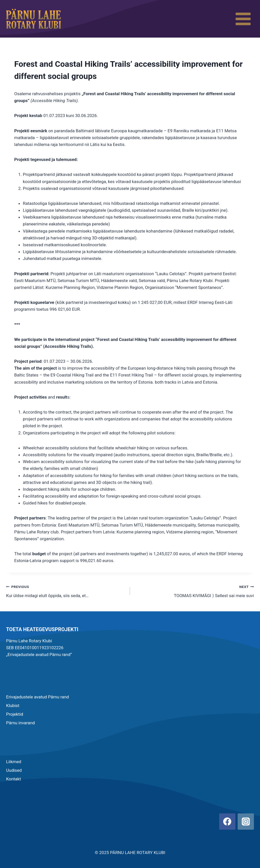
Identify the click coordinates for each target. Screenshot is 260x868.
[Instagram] (246, 822)
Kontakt (14, 779)
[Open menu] (243, 19)
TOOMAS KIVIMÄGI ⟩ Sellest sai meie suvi (194, 591)
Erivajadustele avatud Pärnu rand (37, 697)
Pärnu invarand (20, 723)
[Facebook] (227, 822)
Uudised (14, 770)
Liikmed (14, 762)
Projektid (15, 714)
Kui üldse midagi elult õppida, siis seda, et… (66, 591)
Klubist (13, 706)
